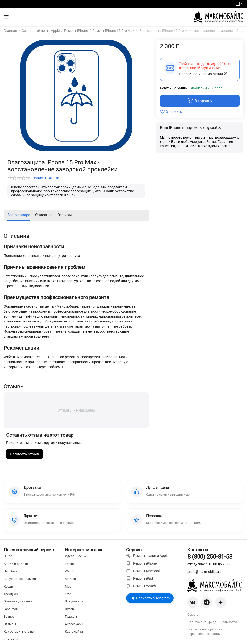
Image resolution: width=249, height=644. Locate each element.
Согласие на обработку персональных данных (205, 631)
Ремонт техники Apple (147, 556)
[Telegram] (207, 603)
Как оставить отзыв (19, 632)
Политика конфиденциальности (212, 622)
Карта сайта (74, 632)
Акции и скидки (16, 564)
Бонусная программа (20, 579)
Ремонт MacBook (143, 571)
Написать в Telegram (150, 598)
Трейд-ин (11, 594)
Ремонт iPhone (141, 563)
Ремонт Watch (141, 586)
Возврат (10, 617)
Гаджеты (72, 617)
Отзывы (10, 624)
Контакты (11, 639)
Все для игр (74, 602)
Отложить (171, 112)
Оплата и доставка (18, 602)
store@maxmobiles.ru (204, 572)
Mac (68, 586)
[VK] (193, 603)
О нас (8, 556)
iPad (68, 594)
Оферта (193, 615)
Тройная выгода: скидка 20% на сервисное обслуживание (205, 66)
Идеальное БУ (76, 556)
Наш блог (11, 571)
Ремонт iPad (140, 578)
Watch (70, 571)
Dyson (69, 609)
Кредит (9, 586)
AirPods (70, 579)
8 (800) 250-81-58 (210, 557)
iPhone (70, 564)
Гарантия (11, 609)
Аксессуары (74, 624)
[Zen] (221, 603)
